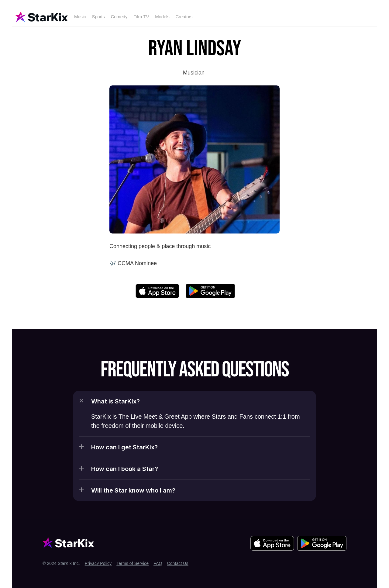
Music (80, 17)
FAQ (158, 563)
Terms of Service (133, 563)
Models (162, 17)
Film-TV (141, 17)
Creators (184, 17)
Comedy (119, 17)
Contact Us (177, 563)
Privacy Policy (98, 563)
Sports (98, 17)
